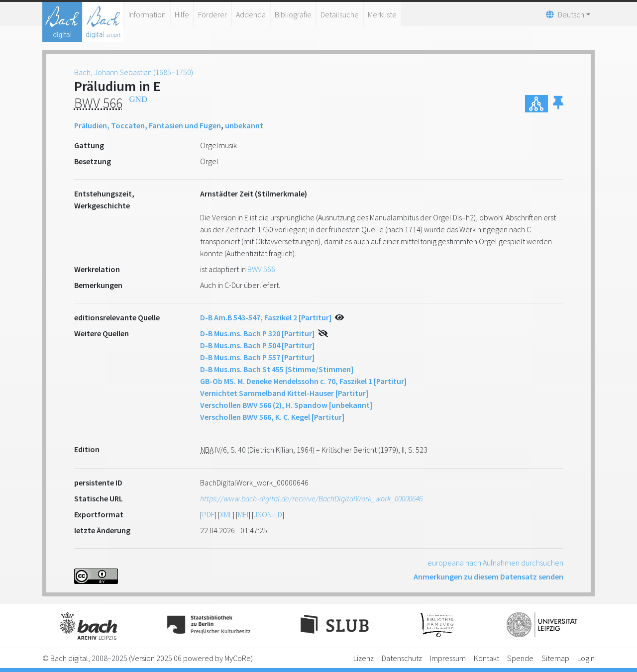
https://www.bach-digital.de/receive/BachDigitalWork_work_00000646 (311, 498)
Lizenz (364, 658)
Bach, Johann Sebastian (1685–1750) (134, 72)
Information (147, 14)
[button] (558, 104)
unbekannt (244, 125)
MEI (243, 514)
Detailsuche (340, 14)
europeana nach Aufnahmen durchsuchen (495, 563)
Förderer (212, 14)
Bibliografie (293, 14)
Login (586, 658)
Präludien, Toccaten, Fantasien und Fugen (148, 125)
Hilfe (182, 14)
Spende (520, 658)
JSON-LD (268, 514)
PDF (208, 514)
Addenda (251, 14)
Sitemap (555, 658)
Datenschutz (402, 658)
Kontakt (486, 658)
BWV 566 (261, 269)
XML (226, 514)
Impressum (448, 658)
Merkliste (382, 14)
